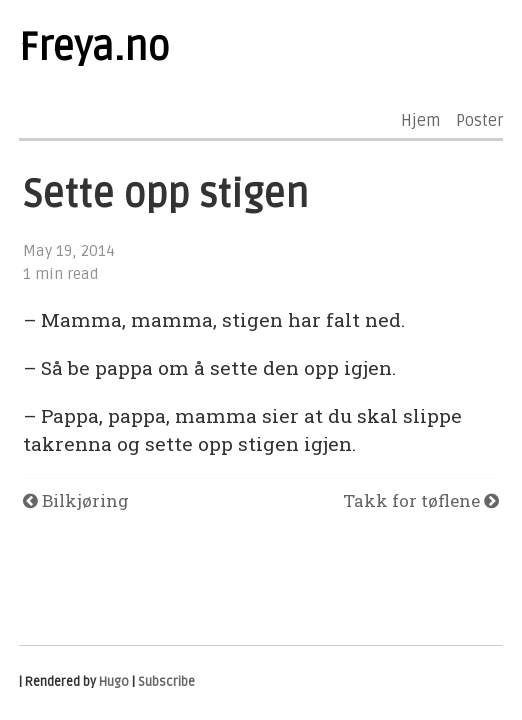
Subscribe (166, 682)
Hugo (114, 682)
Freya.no (94, 48)
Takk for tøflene (421, 500)
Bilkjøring (76, 500)
